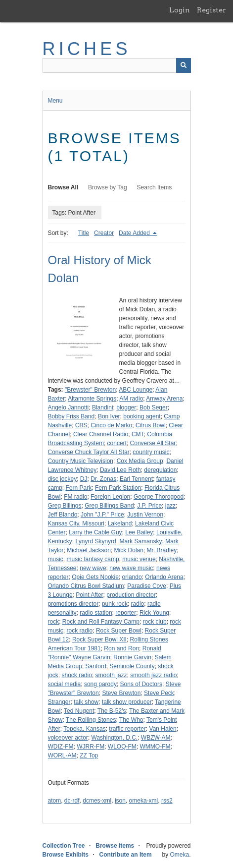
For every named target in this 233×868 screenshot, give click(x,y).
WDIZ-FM (61, 747)
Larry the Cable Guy (95, 532)
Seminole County (132, 666)
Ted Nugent (79, 711)
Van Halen (163, 729)
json (120, 801)
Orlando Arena (164, 577)
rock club (155, 622)
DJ (84, 479)
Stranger (59, 702)
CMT (138, 434)
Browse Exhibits (66, 855)
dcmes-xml (97, 801)
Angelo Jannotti (69, 407)
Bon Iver (109, 416)
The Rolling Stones (91, 720)
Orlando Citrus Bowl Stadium (86, 586)
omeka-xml (144, 801)
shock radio (77, 675)
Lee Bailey (139, 532)
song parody (100, 684)
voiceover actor (68, 738)
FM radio (75, 497)
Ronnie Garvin (132, 657)
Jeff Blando (63, 515)
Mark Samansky (140, 541)
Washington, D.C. (115, 738)
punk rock (115, 604)
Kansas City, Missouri (76, 523)
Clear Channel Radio (101, 434)
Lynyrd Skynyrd (96, 541)
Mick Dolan (129, 550)
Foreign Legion (110, 497)
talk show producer (127, 702)
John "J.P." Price (102, 515)
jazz (170, 506)
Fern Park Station (118, 488)
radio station (96, 613)
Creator (104, 233)
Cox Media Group (140, 461)
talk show (86, 702)
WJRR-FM (91, 747)
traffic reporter (127, 729)
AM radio (131, 399)
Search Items (155, 187)
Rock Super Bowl (119, 631)
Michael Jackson (89, 550)
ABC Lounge (136, 390)
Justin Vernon (145, 515)
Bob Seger (154, 407)
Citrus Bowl (151, 425)
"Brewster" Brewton (90, 390)
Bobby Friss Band (71, 416)
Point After (89, 595)
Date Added (135, 233)
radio (138, 604)
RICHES (87, 49)
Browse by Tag (108, 187)
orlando (132, 577)
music (56, 559)
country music (151, 452)
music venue (139, 559)
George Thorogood (159, 497)
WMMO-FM (155, 747)
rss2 (167, 801)
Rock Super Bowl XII (99, 639)
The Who (131, 720)
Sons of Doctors (141, 684)
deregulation (160, 470)
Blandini (103, 407)
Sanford (96, 666)
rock (54, 622)
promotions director (73, 604)
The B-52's (112, 711)
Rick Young (154, 613)
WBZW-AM (156, 738)
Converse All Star (153, 443)
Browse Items (115, 846)
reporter (126, 613)
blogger (126, 407)
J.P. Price (149, 506)
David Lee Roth (120, 470)
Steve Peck (159, 693)
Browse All (63, 187)
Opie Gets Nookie (95, 577)
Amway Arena (164, 399)
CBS (81, 425)
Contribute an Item (126, 855)
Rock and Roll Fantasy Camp (101, 622)
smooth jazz (111, 675)
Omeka (179, 855)
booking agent (142, 416)
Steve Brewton (121, 693)
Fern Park (79, 488)
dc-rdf (72, 801)
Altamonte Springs (92, 399)
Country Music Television (81, 461)
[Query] (117, 65)
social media (65, 684)
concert (117, 443)
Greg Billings (65, 506)
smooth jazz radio (153, 675)
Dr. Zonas (103, 479)
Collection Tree (64, 846)
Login (180, 10)
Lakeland (120, 523)
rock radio (80, 631)
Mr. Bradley (162, 550)
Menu (55, 101)
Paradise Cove (147, 586)
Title (84, 233)
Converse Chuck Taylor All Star (89, 452)
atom (55, 801)
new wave (93, 568)
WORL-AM (62, 755)
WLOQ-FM (122, 747)
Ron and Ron (121, 648)
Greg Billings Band (109, 506)
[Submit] (184, 65)
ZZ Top (89, 755)
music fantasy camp (93, 559)
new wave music (131, 568)
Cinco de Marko (111, 425)
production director (131, 595)
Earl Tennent (136, 479)
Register (211, 10)
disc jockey (63, 479)
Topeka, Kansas (84, 729)
